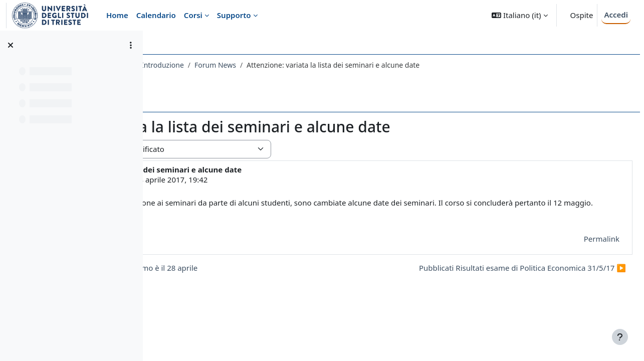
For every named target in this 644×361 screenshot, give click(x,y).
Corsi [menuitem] (193, 15)
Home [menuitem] (117, 15)
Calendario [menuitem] (156, 15)
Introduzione (313, 65)
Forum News (366, 65)
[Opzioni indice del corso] (131, 45)
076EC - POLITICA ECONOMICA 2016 (222, 65)
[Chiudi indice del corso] (11, 45)
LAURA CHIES (225, 179)
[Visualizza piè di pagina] (620, 337)
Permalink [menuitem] (578, 239)
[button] (519, 15)
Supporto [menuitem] (234, 15)
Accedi (616, 15)
